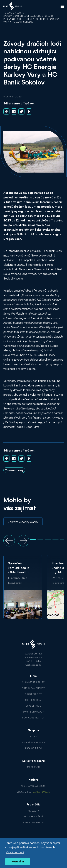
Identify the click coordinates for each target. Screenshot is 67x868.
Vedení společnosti (33, 743)
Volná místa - (33, 792)
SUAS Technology (34, 712)
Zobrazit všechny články (23, 522)
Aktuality (33, 811)
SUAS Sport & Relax (33, 682)
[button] (9, 541)
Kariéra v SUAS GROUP (33, 786)
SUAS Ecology (33, 694)
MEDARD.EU (33, 767)
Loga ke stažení (34, 817)
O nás (34, 737)
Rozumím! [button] (18, 862)
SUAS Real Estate (34, 700)
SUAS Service (33, 706)
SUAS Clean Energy (33, 688)
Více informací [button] (15, 852)
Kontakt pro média (33, 823)
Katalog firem (33, 748)
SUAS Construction (33, 718)
